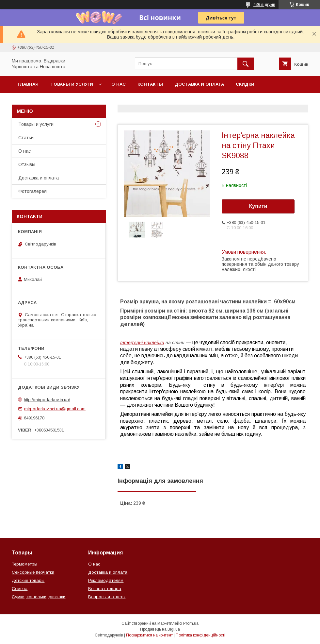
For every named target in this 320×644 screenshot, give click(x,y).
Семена (20, 589)
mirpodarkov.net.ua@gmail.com (55, 409)
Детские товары (28, 580)
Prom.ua (191, 623)
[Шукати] (246, 64)
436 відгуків (264, 5)
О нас (119, 84)
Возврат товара (105, 589)
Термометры (24, 564)
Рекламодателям (106, 580)
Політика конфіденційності (200, 635)
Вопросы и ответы (107, 597)
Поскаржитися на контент (149, 635)
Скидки (245, 84)
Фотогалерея (32, 191)
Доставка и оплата (199, 84)
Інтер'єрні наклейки (142, 343)
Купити (258, 206)
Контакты (150, 84)
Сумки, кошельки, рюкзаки (39, 597)
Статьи (26, 138)
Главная (28, 84)
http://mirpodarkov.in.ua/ (47, 399)
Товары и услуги (72, 84)
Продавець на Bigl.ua (160, 629)
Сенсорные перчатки (33, 572)
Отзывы (27, 164)
